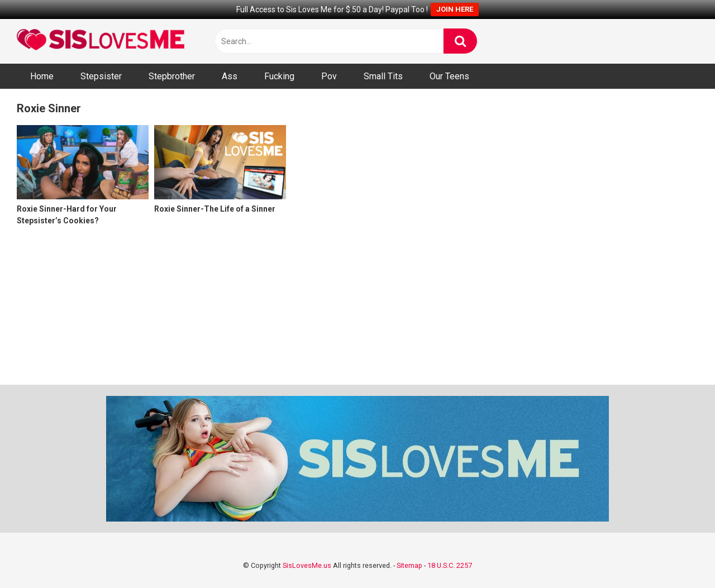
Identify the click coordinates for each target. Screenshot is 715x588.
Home (42, 76)
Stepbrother (172, 76)
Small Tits (383, 76)
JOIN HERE (455, 9)
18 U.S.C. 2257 (450, 565)
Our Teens (449, 76)
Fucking (279, 76)
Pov (329, 76)
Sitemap (409, 565)
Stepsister (101, 76)
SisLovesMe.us (307, 565)
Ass (230, 76)
